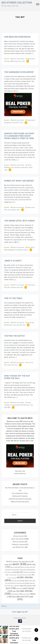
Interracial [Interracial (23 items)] (21, 583)
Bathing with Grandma (20, 496)
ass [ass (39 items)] (31, 562)
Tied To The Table (13, 298)
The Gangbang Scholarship (19, 72)
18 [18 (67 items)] (9, 562)
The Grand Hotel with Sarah (19, 221)
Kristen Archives (20, 474)
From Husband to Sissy (20, 493)
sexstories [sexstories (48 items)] (17, 594)
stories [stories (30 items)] (26, 594)
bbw (29, 207)
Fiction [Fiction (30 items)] (32, 581)
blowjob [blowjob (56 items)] (18, 572)
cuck (33, 207)
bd (33, 323)
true (16, 365)
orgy (6, 170)
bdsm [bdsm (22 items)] (11, 572)
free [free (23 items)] (8, 583)
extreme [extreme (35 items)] (16, 581)
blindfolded (8, 325)
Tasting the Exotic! (15, 336)
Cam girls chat (20, 471)
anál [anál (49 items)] (25, 562)
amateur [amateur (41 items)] (17, 562)
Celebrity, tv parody (18, 544)
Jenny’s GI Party (13, 261)
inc (32, 362)
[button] (38, 4)
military (13, 287)
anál (29, 120)
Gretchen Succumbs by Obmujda (20, 499)
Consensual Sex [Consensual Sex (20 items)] (22, 575)
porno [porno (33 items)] (20, 588)
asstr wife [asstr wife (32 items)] (28, 570)
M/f (34, 59)
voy (9, 210)
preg (15, 61)
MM (12, 61)
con (29, 362)
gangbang (8, 123)
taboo (26, 250)
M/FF (33, 247)
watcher (13, 210)
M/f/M (23, 405)
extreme (17, 167)
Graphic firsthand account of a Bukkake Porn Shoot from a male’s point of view (19, 136)
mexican (7, 61)
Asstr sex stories (18, 59)
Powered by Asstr (20, 618)
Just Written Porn (18, 547)
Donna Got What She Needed (19, 181)
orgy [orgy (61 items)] (23, 586)
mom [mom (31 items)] (10, 586)
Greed (14, 123)
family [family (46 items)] (24, 581)
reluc (20, 61)
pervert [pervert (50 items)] (31, 586)
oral (18, 287)
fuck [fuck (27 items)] (13, 583)
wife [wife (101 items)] (25, 597)
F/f (11, 405)
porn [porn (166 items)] (11, 588)
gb (18, 325)
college (7, 405)
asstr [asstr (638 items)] (20, 564)
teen (13, 365)
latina (30, 59)
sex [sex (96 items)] (16, 591)
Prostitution (19, 250)
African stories (18, 536)
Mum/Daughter (9, 250)
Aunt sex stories (18, 542)
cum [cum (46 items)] (31, 575)
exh (5, 287)
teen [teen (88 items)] (16, 597)
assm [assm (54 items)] (8, 565)
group (15, 405)
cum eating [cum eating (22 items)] (12, 578)
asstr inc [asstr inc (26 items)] (25, 567)
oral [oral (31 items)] (16, 586)
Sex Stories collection (17, 3)
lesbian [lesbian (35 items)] (29, 583)
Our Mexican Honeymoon (17, 37)
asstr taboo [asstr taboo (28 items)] (18, 570)
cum (12, 167)
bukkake (7, 167)
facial (23, 167)
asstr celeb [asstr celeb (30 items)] (15, 567)
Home (3, 606)
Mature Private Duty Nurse (20, 502)
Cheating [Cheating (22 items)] (12, 575)
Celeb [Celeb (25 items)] (26, 572)
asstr (8, 59)
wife (24, 61)
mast (31, 167)
